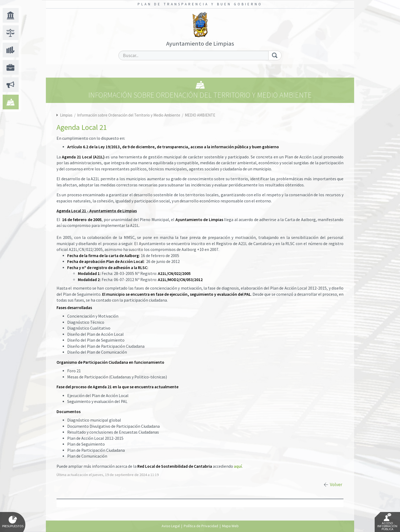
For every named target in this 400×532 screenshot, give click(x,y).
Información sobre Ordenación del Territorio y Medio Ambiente (129, 115)
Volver (336, 485)
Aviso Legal (171, 526)
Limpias (66, 115)
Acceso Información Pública (387, 522)
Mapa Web (230, 526)
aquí (238, 466)
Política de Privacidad (201, 526)
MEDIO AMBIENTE (200, 115)
